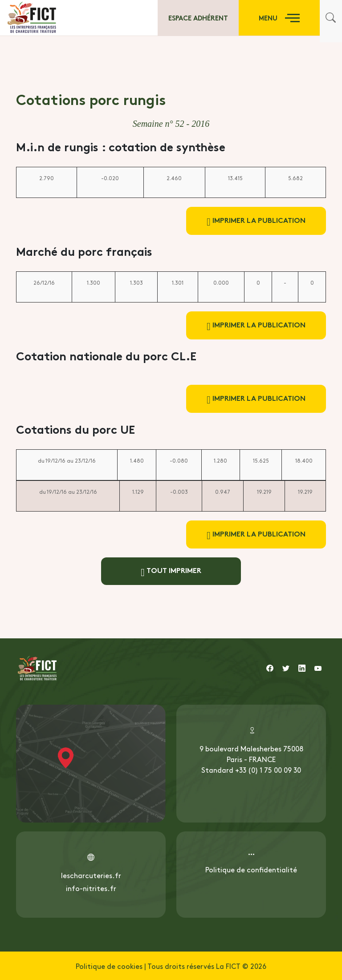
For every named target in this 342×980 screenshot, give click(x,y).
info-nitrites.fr (91, 888)
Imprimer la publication (256, 221)
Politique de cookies (109, 966)
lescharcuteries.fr (91, 875)
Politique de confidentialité (251, 869)
